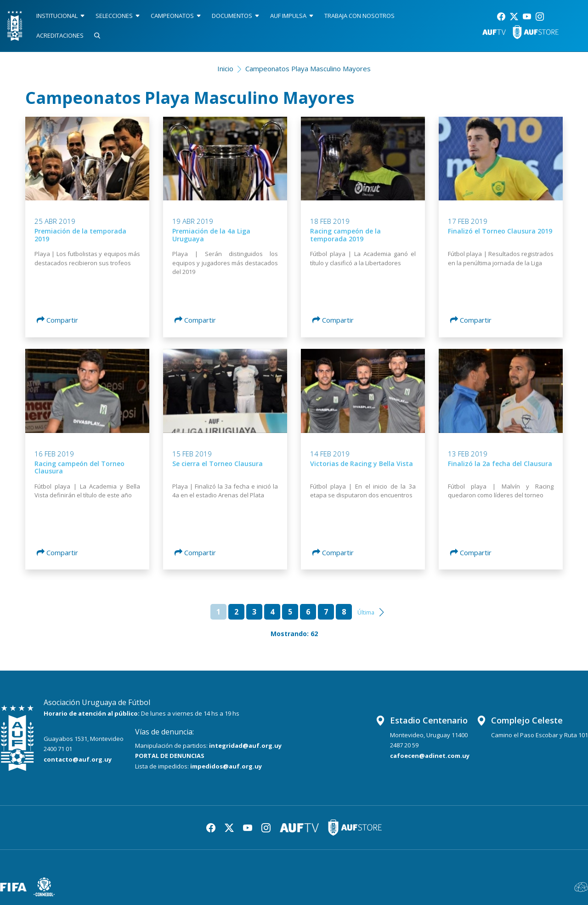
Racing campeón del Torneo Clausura (79, 467)
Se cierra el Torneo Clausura (218, 464)
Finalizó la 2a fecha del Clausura (500, 464)
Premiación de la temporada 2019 (80, 235)
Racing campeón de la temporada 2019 (345, 235)
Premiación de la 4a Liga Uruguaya (211, 235)
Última (366, 612)
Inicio (225, 68)
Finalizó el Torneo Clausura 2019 (500, 231)
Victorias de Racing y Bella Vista (362, 464)
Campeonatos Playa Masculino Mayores (308, 68)
